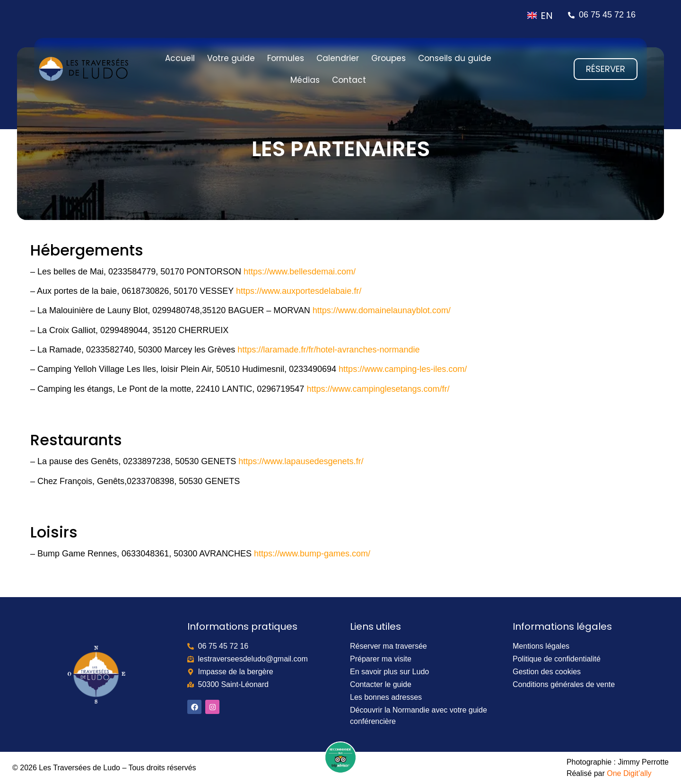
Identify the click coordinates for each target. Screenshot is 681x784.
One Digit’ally (629, 773)
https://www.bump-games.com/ (312, 554)
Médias (305, 80)
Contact (349, 80)
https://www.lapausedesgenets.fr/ (301, 461)
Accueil (180, 58)
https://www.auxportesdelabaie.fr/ (299, 291)
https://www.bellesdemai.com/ (300, 272)
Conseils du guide (455, 58)
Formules (286, 58)
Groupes (389, 58)
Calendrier (338, 58)
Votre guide (231, 58)
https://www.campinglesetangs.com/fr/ (378, 389)
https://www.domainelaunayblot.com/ (382, 310)
